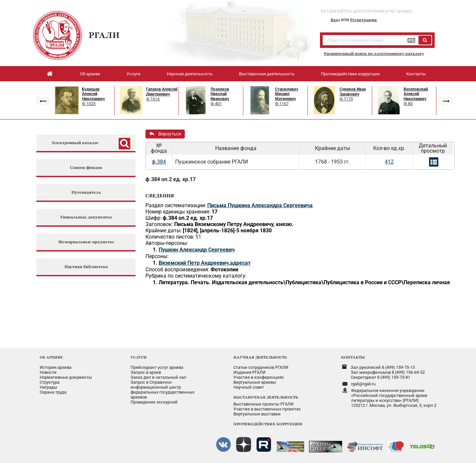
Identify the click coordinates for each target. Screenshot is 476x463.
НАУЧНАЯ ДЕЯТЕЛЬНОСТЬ (260, 357)
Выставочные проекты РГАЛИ (263, 404)
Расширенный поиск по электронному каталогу (374, 54)
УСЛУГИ (139, 357)
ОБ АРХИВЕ (51, 357)
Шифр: (154, 218)
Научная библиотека (86, 267)
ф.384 (159, 162)
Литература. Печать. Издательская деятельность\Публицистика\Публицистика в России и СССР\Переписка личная (304, 282)
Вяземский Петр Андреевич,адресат (205, 263)
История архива (56, 367)
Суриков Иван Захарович (353, 92)
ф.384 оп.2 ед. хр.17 (171, 179)
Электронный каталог (75, 143)
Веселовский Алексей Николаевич (416, 94)
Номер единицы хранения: (178, 212)
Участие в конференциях (258, 377)
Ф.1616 (153, 99)
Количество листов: (170, 237)
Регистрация (363, 20)
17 (215, 212)
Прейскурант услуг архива (157, 367)
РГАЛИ (104, 35)
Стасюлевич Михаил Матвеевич (287, 94)
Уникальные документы (86, 217)
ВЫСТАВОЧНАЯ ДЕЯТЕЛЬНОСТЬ (266, 397)
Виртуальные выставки (257, 414)
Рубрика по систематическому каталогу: (196, 276)
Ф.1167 (282, 104)
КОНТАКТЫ (353, 357)
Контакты (416, 74)
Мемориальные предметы (86, 242)
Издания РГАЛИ (249, 372)
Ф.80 (408, 104)
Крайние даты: (164, 231)
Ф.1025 (89, 104)
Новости (48, 372)
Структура (50, 382)
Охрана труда (53, 392)
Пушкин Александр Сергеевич (197, 250)
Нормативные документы (66, 377)
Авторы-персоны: (167, 243)
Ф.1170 (346, 99)
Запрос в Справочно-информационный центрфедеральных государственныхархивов (162, 390)
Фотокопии (224, 270)
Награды (48, 387)
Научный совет (249, 387)
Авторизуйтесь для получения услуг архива (366, 11)
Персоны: (157, 256)
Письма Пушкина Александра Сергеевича (260, 205)
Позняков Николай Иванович (220, 94)
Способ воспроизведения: (178, 270)
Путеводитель (86, 193)
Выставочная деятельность (267, 74)
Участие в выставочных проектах (267, 409)
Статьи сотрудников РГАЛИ (261, 367)
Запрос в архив (146, 372)
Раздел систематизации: (176, 205)
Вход (335, 20)
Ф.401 (216, 104)
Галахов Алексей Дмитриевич (162, 92)
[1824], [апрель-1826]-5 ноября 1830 (227, 231)
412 (389, 162)
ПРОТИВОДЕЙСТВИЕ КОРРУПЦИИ (268, 424)
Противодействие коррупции (350, 74)
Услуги (134, 74)
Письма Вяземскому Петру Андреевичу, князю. (234, 224)
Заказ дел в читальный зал (159, 377)
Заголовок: (159, 224)
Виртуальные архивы (255, 382)
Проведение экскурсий (154, 402)
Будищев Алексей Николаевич (93, 94)
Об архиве (90, 74)
